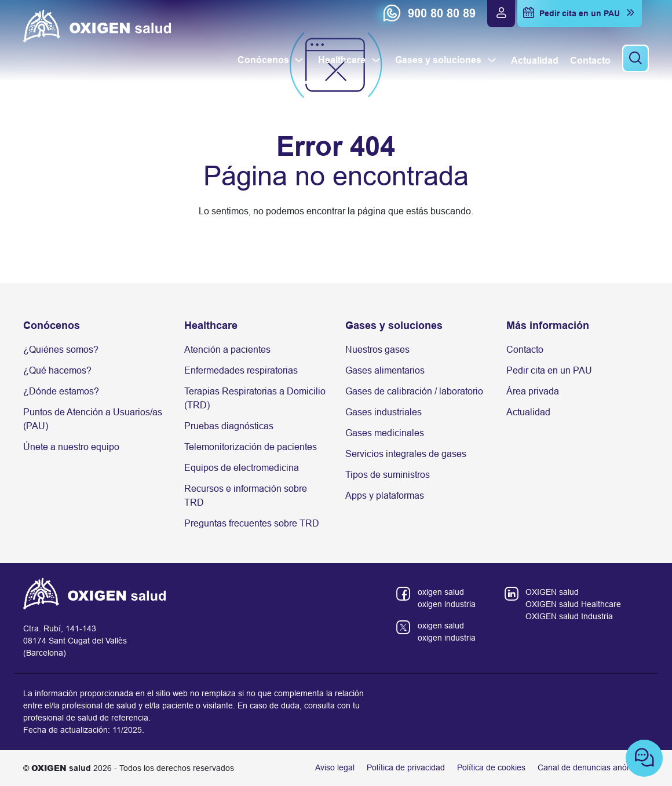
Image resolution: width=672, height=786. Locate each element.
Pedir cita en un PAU (549, 370)
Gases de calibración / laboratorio (414, 391)
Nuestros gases (377, 350)
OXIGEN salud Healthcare (573, 604)
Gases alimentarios (385, 370)
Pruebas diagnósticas (229, 426)
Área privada (533, 391)
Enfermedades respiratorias (241, 370)
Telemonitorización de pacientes (251, 447)
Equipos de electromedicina (242, 468)
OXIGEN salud (552, 592)
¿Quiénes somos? (61, 350)
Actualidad (528, 412)
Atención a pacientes (227, 350)
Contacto (525, 350)
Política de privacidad (406, 767)
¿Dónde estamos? (61, 391)
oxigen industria (447, 604)
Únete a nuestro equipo (71, 447)
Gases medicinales (385, 433)
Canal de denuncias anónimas (593, 767)
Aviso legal (335, 767)
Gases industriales (384, 412)
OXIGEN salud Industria (569, 616)
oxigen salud (441, 592)
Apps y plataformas (385, 496)
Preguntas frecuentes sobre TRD (252, 523)
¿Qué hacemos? (57, 370)
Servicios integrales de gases (406, 454)
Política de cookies (491, 767)
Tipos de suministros (388, 475)
